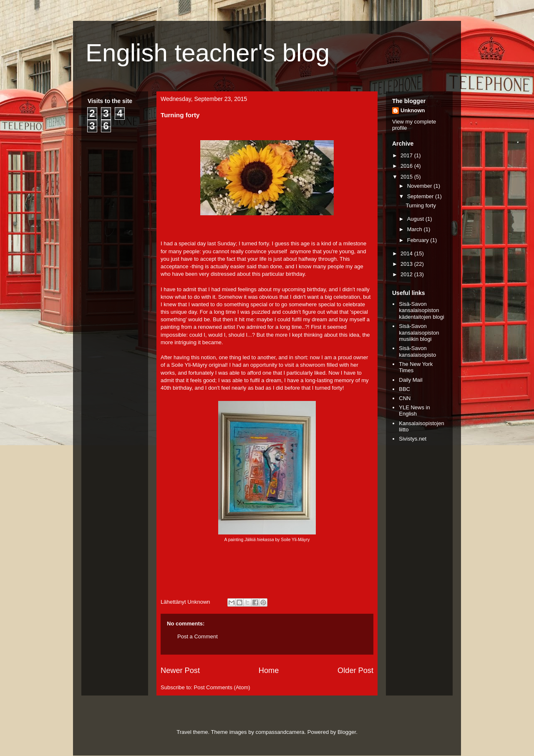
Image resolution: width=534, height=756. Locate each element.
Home (269, 670)
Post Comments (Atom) (222, 687)
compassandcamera (280, 732)
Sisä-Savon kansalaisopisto (417, 352)
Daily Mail (411, 380)
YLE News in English (414, 411)
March (416, 229)
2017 (407, 155)
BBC (404, 389)
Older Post (355, 670)
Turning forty (421, 205)
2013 (407, 264)
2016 (407, 166)
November (421, 186)
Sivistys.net (413, 439)
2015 (407, 177)
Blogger (347, 732)
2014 (407, 253)
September (421, 196)
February (419, 240)
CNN (405, 398)
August (416, 219)
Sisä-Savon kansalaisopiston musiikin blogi (419, 333)
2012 (407, 274)
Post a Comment (198, 636)
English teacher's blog (208, 53)
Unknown (413, 110)
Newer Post (180, 670)
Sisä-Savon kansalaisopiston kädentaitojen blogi (421, 310)
